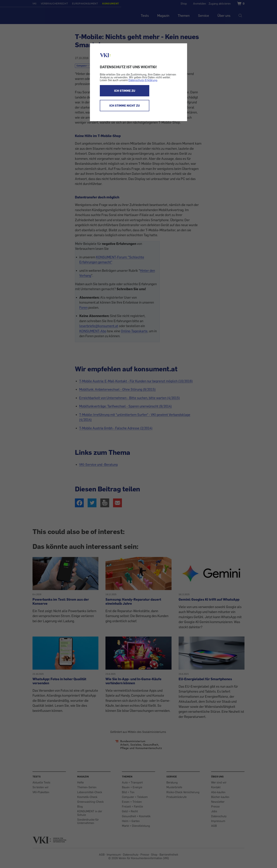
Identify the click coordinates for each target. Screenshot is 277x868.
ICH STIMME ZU (125, 91)
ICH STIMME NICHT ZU (125, 106)
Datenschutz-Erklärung (143, 80)
